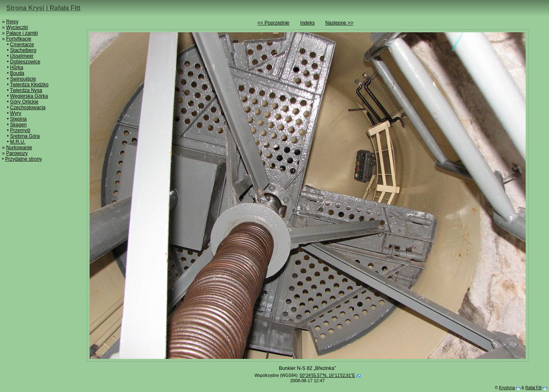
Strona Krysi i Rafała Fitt (44, 8)
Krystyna (507, 388)
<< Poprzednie (273, 23)
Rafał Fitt (533, 388)
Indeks (307, 23)
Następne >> (339, 23)
